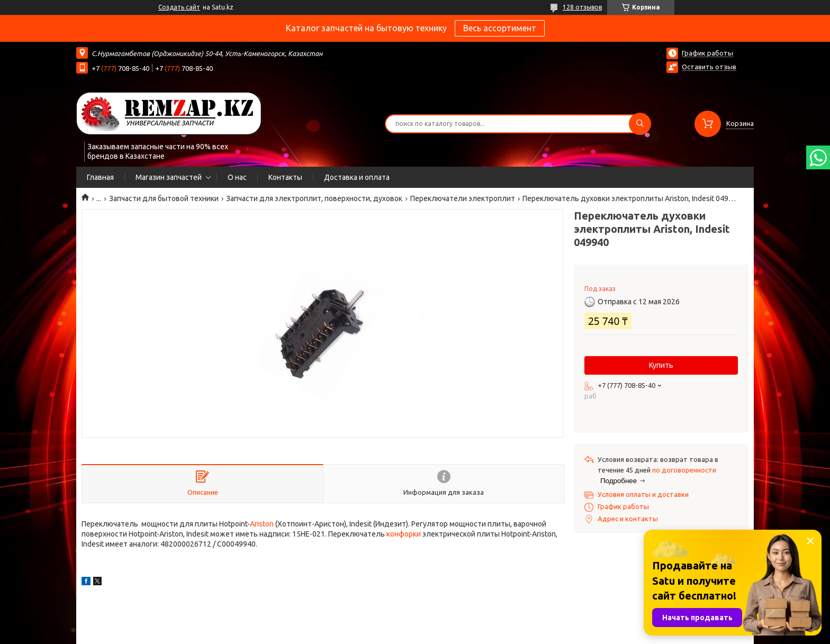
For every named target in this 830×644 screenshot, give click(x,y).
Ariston (262, 524)
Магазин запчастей (169, 177)
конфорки (404, 534)
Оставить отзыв (709, 67)
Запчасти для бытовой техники (164, 198)
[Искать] (640, 124)
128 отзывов (582, 7)
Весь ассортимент (500, 28)
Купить (661, 365)
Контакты (285, 177)
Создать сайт (179, 7)
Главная (100, 177)
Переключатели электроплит (463, 198)
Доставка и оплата (357, 177)
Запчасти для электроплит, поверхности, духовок (314, 198)
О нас (237, 177)
